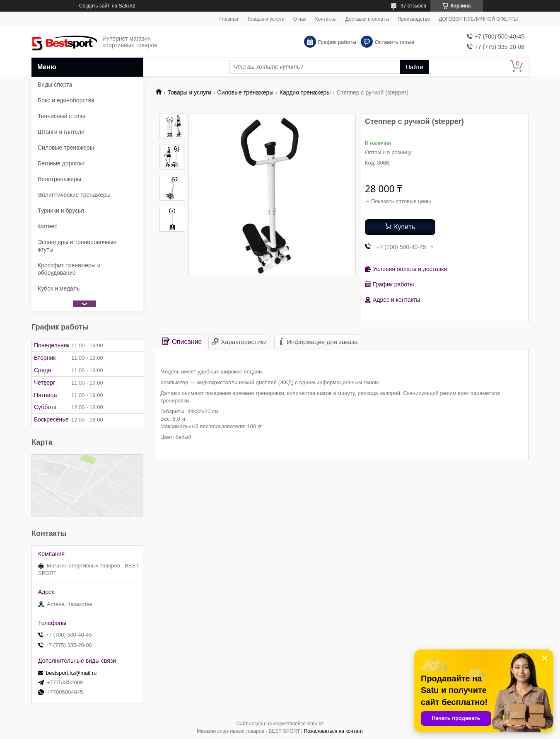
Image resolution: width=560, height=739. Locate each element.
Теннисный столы (61, 116)
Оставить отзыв (395, 42)
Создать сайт (94, 6)
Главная (229, 19)
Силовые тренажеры (246, 92)
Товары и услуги (266, 19)
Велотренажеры (59, 179)
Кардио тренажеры (305, 92)
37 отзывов (413, 6)
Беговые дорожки (61, 163)
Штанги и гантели (61, 132)
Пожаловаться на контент (334, 731)
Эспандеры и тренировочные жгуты (77, 246)
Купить (404, 227)
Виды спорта (55, 85)
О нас (300, 19)
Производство (414, 19)
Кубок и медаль (59, 288)
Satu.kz (315, 724)
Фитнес (47, 226)
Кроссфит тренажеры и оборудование (69, 269)
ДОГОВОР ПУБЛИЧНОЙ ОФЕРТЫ (478, 19)
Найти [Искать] (414, 67)
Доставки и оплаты (367, 19)
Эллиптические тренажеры (74, 195)
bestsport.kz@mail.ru (71, 673)
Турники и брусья (61, 211)
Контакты (326, 19)
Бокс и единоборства (66, 100)
